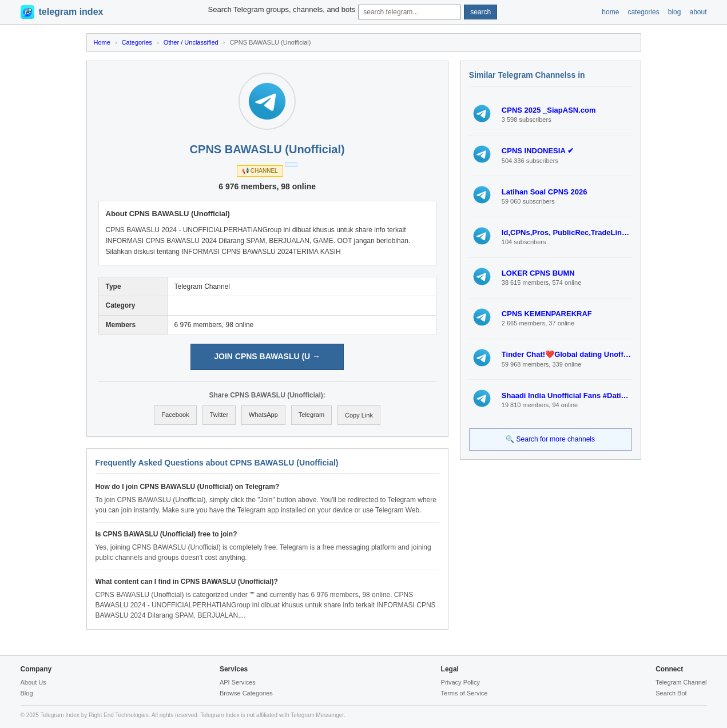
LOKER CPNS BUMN (538, 273)
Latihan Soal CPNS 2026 (545, 192)
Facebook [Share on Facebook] (175, 415)
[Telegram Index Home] (62, 12)
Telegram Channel (681, 682)
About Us (33, 682)
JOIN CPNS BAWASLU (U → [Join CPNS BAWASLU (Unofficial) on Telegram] (267, 356)
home (610, 12)
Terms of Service (464, 693)
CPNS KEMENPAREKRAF (547, 314)
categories (643, 12)
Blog (27, 693)
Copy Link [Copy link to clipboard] (359, 415)
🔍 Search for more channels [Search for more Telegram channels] (550, 439)
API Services (238, 682)
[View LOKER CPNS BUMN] (482, 278)
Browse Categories (246, 693)
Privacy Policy (460, 682)
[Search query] (410, 12)
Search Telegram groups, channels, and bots (282, 9)
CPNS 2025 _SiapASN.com (549, 110)
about (698, 12)
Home (102, 42)
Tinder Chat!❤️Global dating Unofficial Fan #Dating (567, 354)
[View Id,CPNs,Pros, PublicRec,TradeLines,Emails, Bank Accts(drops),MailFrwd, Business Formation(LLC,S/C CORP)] (482, 237)
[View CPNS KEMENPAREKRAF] (482, 319)
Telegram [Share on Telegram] (311, 415)
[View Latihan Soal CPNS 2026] (482, 196)
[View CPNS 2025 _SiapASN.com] (482, 115)
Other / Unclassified (191, 42)
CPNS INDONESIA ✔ (538, 151)
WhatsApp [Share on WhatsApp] (263, 415)
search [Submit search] (480, 12)
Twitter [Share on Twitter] (219, 415)
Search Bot (671, 693)
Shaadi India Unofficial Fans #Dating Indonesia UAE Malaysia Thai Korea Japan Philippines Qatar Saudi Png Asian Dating (567, 395)
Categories (137, 42)
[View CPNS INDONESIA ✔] (482, 156)
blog (675, 12)
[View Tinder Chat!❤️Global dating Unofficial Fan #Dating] (482, 359)
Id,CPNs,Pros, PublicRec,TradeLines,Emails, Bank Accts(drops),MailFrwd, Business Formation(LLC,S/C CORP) (567, 232)
